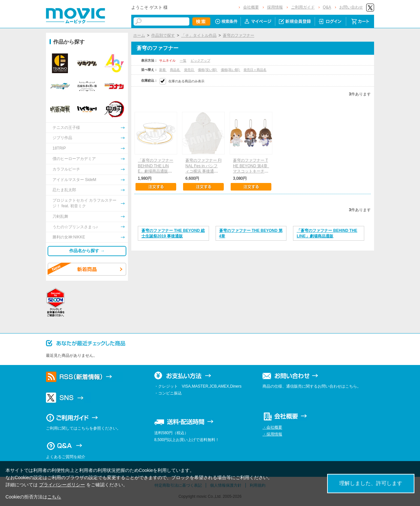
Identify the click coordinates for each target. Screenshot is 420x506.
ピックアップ (200, 61)
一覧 (183, 61)
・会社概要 (272, 427)
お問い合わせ (351, 7)
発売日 (189, 70)
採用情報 (275, 7)
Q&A (327, 7)
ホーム (139, 35)
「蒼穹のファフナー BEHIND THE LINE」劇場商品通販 (327, 233)
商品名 (175, 70)
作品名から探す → (87, 251)
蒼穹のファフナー (239, 35)
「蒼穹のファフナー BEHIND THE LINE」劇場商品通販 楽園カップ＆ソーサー (156, 171)
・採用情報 (272, 434)
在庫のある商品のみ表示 (186, 81)
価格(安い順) (208, 70)
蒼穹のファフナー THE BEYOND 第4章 (251, 233)
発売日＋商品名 (255, 70)
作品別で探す (163, 35)
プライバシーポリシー (62, 485)
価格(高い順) (231, 70)
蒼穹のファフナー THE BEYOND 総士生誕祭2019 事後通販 (173, 233)
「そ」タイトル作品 (199, 35)
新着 (163, 70)
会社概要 (251, 7)
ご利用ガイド (303, 7)
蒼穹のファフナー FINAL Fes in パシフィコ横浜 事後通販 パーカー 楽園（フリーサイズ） (204, 171)
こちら (54, 497)
